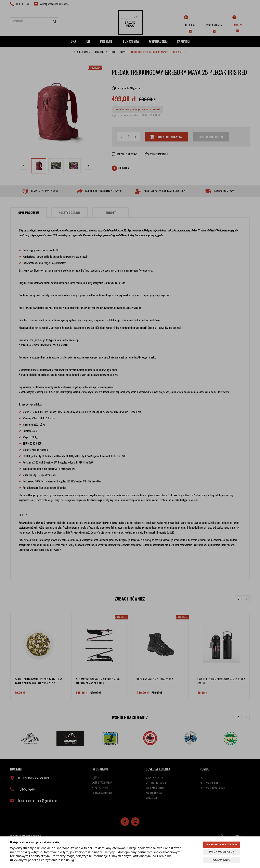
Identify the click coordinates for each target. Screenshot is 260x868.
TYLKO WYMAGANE (221, 852)
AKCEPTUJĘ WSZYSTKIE (221, 844)
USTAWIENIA (222, 860)
